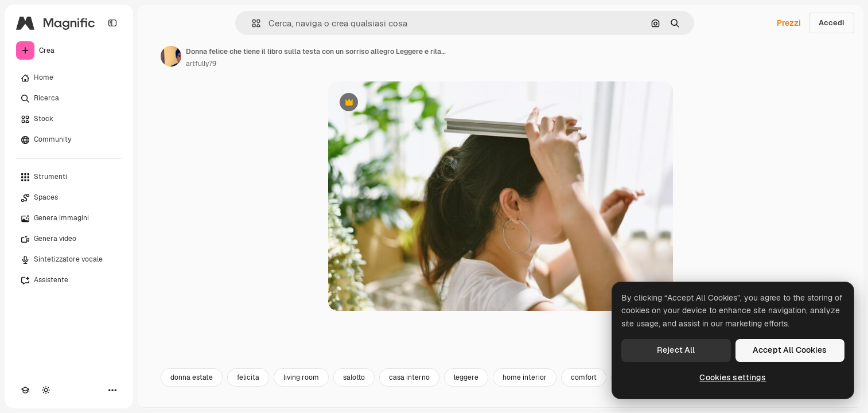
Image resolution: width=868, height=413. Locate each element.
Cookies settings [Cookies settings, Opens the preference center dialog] (733, 377)
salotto (354, 377)
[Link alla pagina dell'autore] (171, 56)
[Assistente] (69, 280)
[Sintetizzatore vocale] (69, 260)
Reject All (676, 350)
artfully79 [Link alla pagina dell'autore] (201, 64)
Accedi (832, 23)
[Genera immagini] (69, 219)
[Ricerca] (69, 99)
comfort (584, 377)
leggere (466, 377)
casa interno (409, 377)
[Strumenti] (69, 177)
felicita (248, 377)
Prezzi (789, 23)
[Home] (69, 78)
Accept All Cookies (790, 350)
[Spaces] (69, 198)
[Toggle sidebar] (112, 23)
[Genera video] (69, 239)
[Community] (69, 140)
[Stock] (69, 119)
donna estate (192, 377)
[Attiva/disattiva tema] (46, 390)
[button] (252, 23)
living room (301, 377)
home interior (525, 377)
